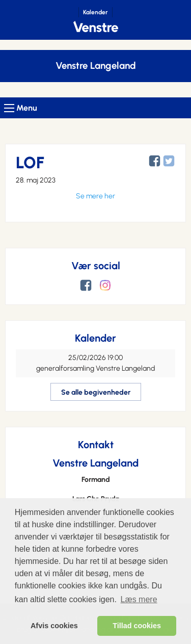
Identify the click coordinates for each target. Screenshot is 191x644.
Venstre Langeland (96, 66)
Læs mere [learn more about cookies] (139, 599)
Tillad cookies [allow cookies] (137, 626)
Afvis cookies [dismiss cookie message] (54, 626)
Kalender (95, 12)
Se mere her (95, 196)
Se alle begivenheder (96, 392)
